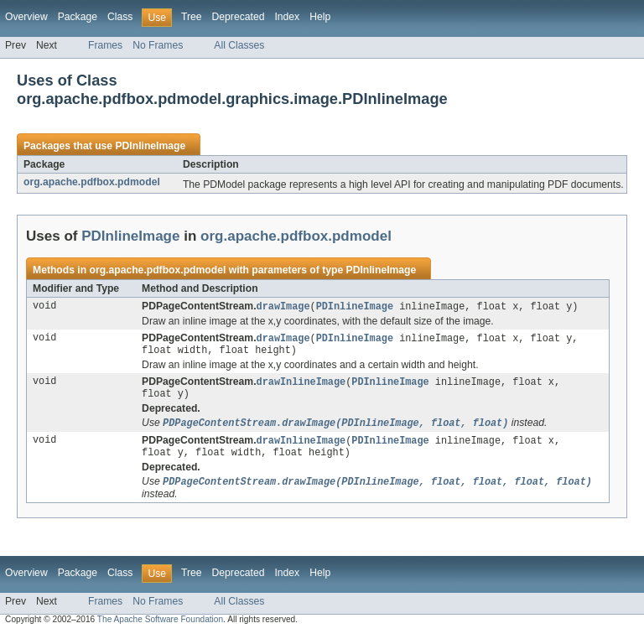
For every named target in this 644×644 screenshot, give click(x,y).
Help (320, 17)
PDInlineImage (150, 146)
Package (78, 17)
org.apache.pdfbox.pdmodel (92, 182)
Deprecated (239, 17)
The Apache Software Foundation (160, 629)
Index (287, 17)
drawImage (283, 307)
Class (120, 17)
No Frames (158, 45)
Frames (105, 45)
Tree (192, 17)
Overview (26, 17)
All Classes (239, 45)
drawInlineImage (301, 386)
